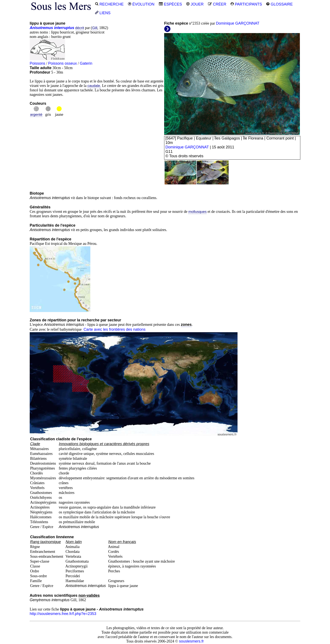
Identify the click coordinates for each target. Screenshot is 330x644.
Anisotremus (41, 28)
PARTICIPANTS (246, 4)
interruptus (64, 28)
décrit (80, 28)
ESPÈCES (170, 4)
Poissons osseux (62, 63)
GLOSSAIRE (279, 4)
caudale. (94, 86)
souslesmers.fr (191, 641)
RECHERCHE (109, 4)
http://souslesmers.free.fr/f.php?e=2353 (63, 614)
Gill (95, 28)
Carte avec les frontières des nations (115, 329)
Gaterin (86, 63)
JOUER (195, 4)
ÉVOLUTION (141, 4)
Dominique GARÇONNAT (238, 23)
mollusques (197, 212)
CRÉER (217, 4)
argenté (36, 115)
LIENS (103, 13)
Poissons (37, 63)
